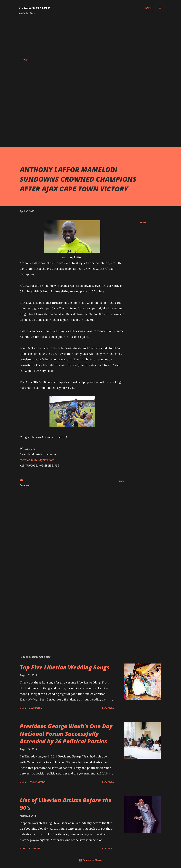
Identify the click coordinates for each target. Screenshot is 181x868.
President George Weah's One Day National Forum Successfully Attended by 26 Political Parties (66, 734)
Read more (108, 708)
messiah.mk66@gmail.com (37, 460)
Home (24, 60)
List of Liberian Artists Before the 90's (66, 804)
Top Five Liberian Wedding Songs (65, 667)
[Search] (148, 8)
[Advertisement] (90, 37)
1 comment (35, 848)
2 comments (35, 708)
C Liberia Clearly (35, 8)
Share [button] (143, 222)
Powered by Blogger (91, 860)
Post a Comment (38, 782)
